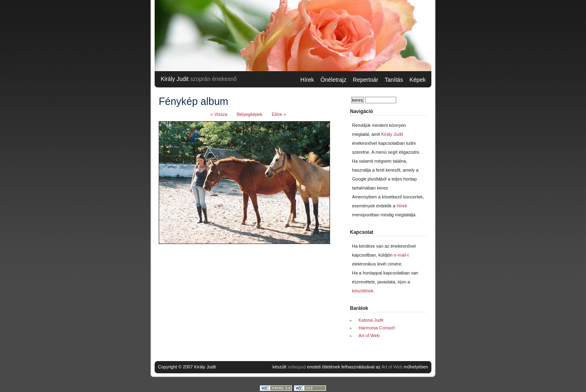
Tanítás (394, 80)
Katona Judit (371, 320)
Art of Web (369, 335)
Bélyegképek (250, 114)
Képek (418, 80)
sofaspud (297, 367)
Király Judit (175, 79)
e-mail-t (401, 255)
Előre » (279, 114)
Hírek (307, 80)
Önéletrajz (333, 80)
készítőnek (363, 291)
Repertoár (365, 80)
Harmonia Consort (377, 328)
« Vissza (219, 114)
